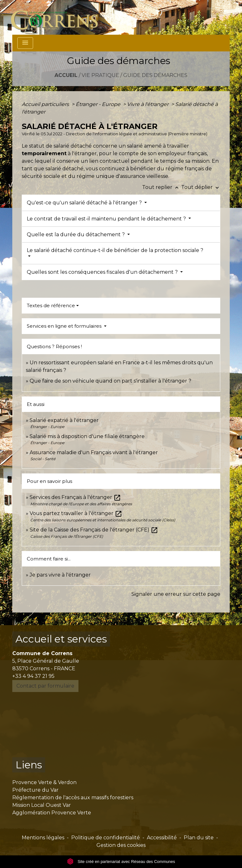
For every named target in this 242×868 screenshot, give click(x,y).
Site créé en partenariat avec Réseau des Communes (121, 862)
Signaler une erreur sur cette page (176, 594)
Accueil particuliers (46, 104)
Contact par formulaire (45, 686)
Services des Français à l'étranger (75, 497)
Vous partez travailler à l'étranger (76, 513)
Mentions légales (43, 838)
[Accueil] (58, 17)
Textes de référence (51, 305)
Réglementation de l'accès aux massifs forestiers (73, 798)
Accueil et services (61, 639)
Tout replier (162, 187)
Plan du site (199, 838)
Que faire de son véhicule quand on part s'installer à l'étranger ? (110, 381)
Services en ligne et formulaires (65, 326)
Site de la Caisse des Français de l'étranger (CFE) (94, 530)
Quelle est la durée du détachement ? (76, 235)
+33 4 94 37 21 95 (33, 676)
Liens (29, 765)
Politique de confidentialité (106, 838)
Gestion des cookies (121, 845)
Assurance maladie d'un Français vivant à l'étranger (94, 452)
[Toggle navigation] (25, 43)
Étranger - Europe (99, 104)
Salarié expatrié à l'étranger (64, 420)
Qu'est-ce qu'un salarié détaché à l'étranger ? (85, 203)
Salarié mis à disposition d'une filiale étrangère (87, 436)
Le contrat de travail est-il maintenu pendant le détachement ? (107, 219)
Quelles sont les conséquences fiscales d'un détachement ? (103, 272)
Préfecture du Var (35, 790)
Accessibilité (162, 838)
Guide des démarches (155, 75)
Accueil (66, 75)
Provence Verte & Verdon (44, 782)
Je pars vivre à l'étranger (60, 575)
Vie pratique (100, 75)
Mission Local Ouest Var (42, 805)
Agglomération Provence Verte (52, 813)
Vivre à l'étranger (148, 104)
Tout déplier (201, 187)
